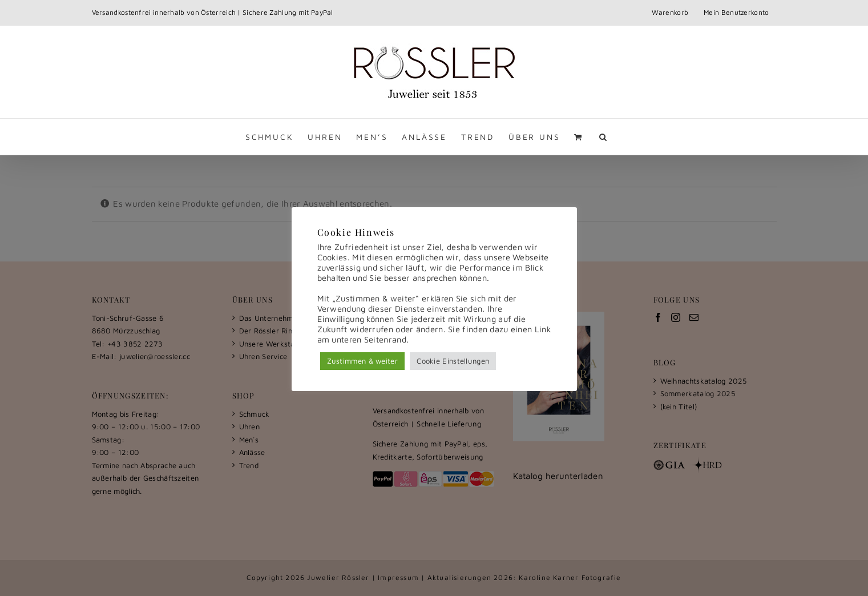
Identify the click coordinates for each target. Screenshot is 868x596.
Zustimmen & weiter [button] (362, 361)
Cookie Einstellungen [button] (453, 361)
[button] (604, 137)
